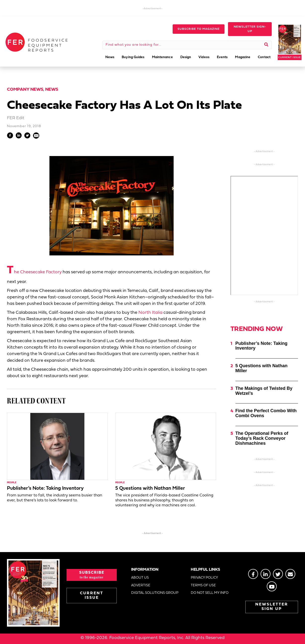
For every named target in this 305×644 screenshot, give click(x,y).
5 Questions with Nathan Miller (150, 488)
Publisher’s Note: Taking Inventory (45, 488)
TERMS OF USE (203, 585)
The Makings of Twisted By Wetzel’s (264, 391)
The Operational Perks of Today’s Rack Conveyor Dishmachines (262, 438)
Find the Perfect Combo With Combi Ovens (266, 413)
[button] (199, 29)
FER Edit (16, 118)
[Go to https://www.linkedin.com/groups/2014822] (266, 574)
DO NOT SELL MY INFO (210, 593)
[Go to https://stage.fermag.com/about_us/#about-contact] (290, 574)
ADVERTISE (141, 585)
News (52, 90)
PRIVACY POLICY (204, 578)
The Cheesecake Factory (34, 272)
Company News (25, 90)
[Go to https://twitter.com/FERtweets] (278, 574)
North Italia (150, 313)
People (12, 483)
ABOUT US (140, 578)
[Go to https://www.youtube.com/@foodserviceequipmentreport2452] (272, 586)
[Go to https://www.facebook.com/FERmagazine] (253, 574)
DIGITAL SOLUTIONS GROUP (155, 593)
